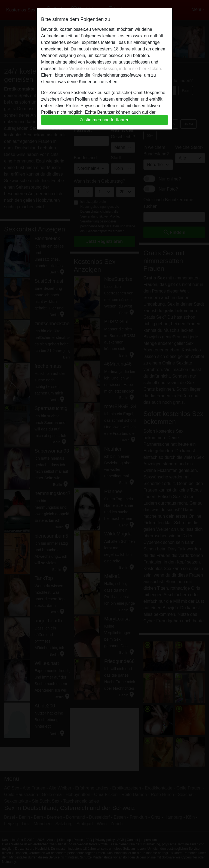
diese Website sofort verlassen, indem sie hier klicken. (110, 69)
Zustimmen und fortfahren (104, 120)
